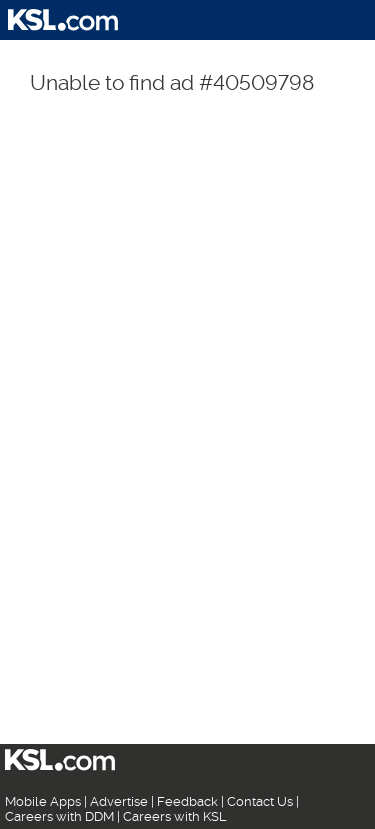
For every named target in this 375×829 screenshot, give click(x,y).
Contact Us (260, 801)
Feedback (187, 801)
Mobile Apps (43, 801)
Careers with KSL (175, 816)
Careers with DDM (59, 816)
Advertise (119, 801)
